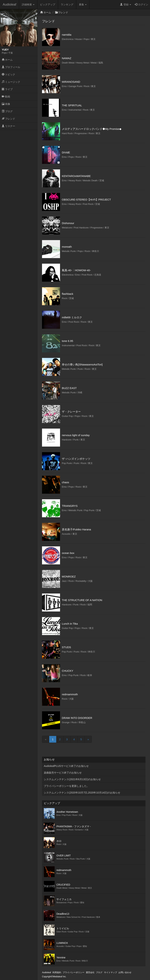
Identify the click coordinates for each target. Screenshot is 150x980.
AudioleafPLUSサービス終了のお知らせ (66, 766)
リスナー (8, 126)
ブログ (7, 111)
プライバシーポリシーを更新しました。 (67, 786)
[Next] (88, 739)
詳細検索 (28, 4)
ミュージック (11, 82)
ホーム (7, 60)
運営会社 (90, 972)
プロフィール (11, 67)
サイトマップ (111, 972)
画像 (6, 104)
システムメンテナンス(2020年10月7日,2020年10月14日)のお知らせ (82, 793)
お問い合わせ (125, 972)
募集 (83, 4)
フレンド (8, 119)
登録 (126, 4)
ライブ (7, 89)
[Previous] (46, 739)
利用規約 (57, 972)
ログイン (141, 4)
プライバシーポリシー (74, 972)
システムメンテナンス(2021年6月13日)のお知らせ (72, 779)
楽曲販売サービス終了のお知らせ (63, 773)
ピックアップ (48, 4)
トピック (8, 74)
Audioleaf (9, 4)
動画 (6, 97)
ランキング (67, 4)
